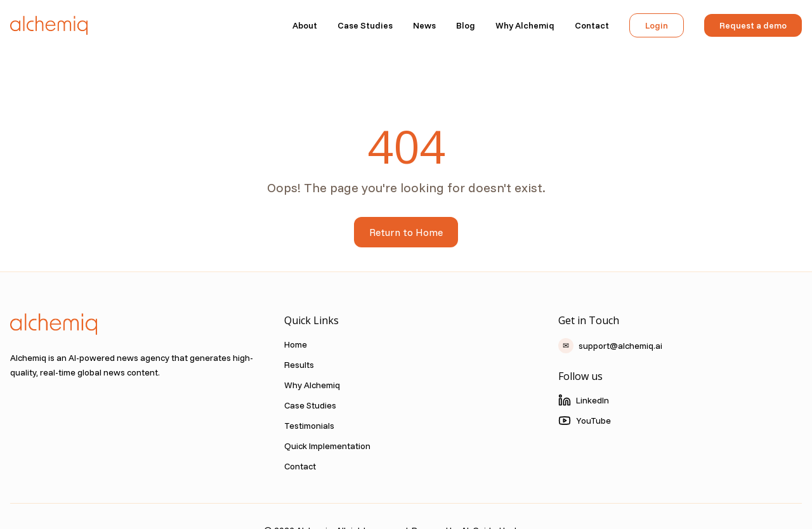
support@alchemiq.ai (610, 346)
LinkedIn (584, 400)
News (424, 25)
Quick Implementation (327, 446)
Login (657, 25)
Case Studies (365, 25)
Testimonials (309, 426)
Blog (466, 25)
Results (299, 365)
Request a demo (753, 25)
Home (296, 344)
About (305, 25)
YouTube (585, 421)
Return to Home (406, 232)
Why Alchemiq (525, 25)
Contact (592, 25)
